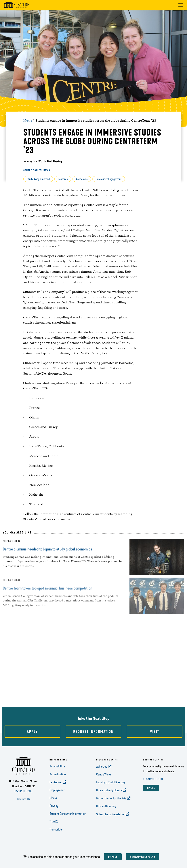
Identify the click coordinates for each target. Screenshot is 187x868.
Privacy (54, 806)
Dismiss (113, 857)
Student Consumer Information (68, 814)
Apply (32, 732)
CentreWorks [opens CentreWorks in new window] (104, 774)
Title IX (54, 822)
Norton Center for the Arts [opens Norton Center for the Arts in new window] (111, 798)
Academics (82, 179)
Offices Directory (106, 806)
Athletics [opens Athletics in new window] (102, 766)
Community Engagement (109, 179)
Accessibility (57, 766)
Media (53, 798)
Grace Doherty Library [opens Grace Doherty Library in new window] (109, 790)
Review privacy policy (143, 857)
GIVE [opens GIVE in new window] (149, 788)
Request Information (93, 732)
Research (63, 179)
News (28, 121)
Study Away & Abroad (38, 179)
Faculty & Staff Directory (111, 782)
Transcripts (56, 829)
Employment (57, 790)
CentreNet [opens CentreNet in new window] (56, 782)
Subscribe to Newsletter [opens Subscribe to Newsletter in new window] (110, 814)
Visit (155, 732)
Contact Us (23, 799)
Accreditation (58, 774)
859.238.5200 (23, 791)
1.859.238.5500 (153, 779)
